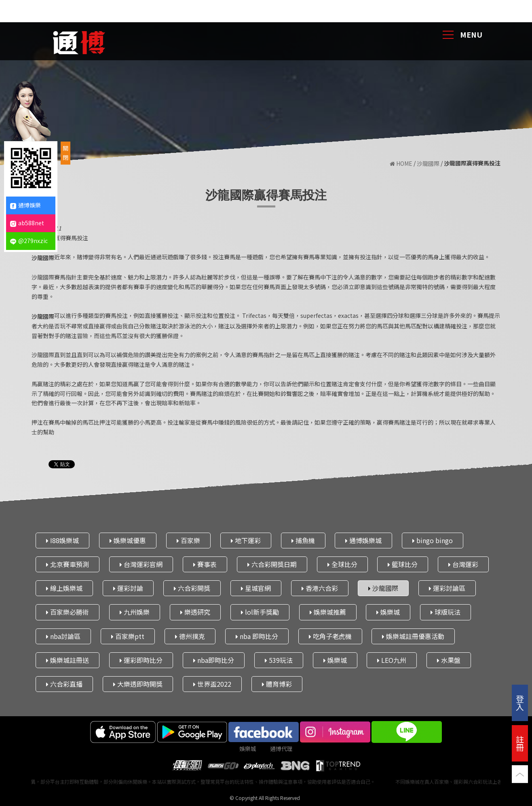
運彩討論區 (447, 588)
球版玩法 (445, 612)
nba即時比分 (214, 660)
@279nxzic (29, 241)
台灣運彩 (463, 564)
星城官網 (256, 588)
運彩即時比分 (141, 660)
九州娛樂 (135, 612)
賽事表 (205, 564)
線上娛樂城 (64, 588)
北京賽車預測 (68, 564)
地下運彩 (246, 540)
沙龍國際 (428, 163)
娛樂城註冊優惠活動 (413, 636)
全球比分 (342, 564)
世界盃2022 (212, 684)
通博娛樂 (25, 205)
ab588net (27, 223)
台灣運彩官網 (141, 564)
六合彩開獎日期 (272, 564)
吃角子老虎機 (330, 636)
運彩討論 (128, 588)
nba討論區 (63, 636)
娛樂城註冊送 (68, 660)
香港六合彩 (320, 588)
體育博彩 (277, 684)
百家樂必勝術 (68, 612)
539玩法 (279, 660)
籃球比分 (403, 564)
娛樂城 (388, 612)
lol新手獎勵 (260, 612)
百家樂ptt (128, 636)
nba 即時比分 (257, 636)
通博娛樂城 (363, 540)
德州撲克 (190, 636)
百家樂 (188, 540)
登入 (520, 703)
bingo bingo (433, 540)
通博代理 (281, 749)
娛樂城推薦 (328, 612)
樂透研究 (195, 612)
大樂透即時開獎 (138, 684)
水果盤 (449, 660)
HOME (401, 163)
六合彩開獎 (192, 588)
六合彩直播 (64, 684)
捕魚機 (303, 540)
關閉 (65, 153)
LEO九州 (392, 660)
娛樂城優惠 (128, 540)
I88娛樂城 (62, 540)
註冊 (520, 743)
